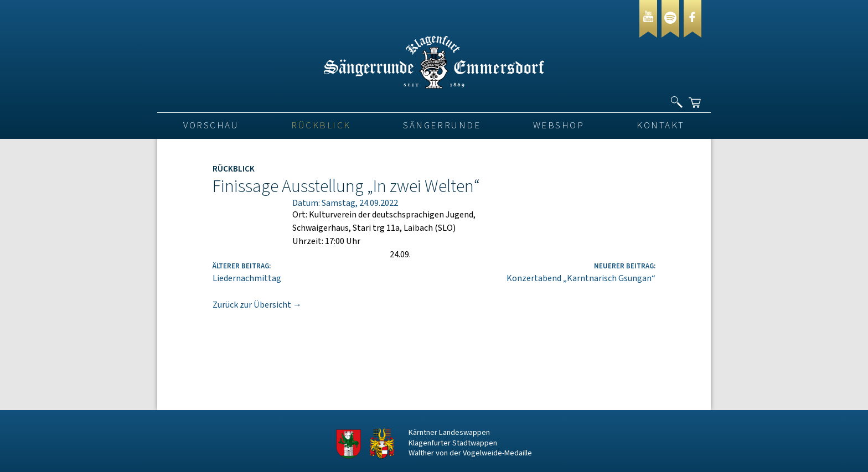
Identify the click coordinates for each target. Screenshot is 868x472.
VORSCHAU (211, 126)
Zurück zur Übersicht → (257, 305)
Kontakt (661, 126)
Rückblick (321, 126)
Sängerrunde (442, 126)
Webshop (559, 126)
